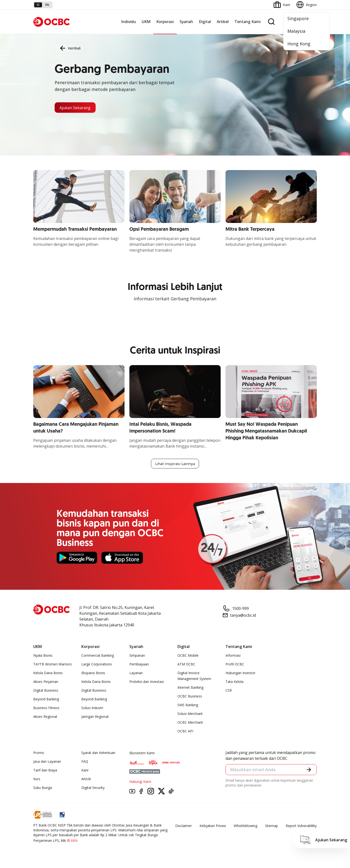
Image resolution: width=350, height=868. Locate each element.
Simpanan (137, 656)
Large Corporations (97, 665)
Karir (85, 771)
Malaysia (296, 31)
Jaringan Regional (95, 717)
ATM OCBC (186, 665)
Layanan (136, 673)
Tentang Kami (248, 22)
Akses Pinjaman (46, 682)
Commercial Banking (98, 656)
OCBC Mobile (188, 656)
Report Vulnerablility (301, 826)
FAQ (85, 762)
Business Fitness (46, 708)
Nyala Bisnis (43, 656)
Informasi (233, 656)
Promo (39, 753)
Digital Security (93, 788)
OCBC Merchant (190, 723)
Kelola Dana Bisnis (48, 673)
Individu (129, 22)
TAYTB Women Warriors (53, 665)
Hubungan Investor (240, 673)
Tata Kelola (234, 682)
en (47, 5)
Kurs (37, 779)
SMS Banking (188, 705)
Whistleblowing (246, 826)
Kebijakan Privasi (213, 826)
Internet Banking (190, 688)
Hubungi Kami (140, 782)
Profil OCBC (235, 665)
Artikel (223, 22)
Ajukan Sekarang (78, 107)
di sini (72, 841)
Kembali (70, 48)
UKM (146, 22)
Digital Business (46, 691)
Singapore (298, 18)
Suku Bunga (43, 788)
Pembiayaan (139, 665)
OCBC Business (190, 697)
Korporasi (165, 22)
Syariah (186, 22)
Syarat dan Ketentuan (98, 753)
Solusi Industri (92, 708)
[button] (308, 770)
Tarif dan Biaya (45, 771)
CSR (229, 691)
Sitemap (271, 826)
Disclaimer (183, 826)
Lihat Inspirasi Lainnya (175, 464)
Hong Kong (299, 44)
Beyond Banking (46, 700)
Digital (205, 22)
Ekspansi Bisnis (93, 673)
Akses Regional (45, 717)
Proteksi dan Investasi (147, 682)
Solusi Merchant (190, 714)
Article (86, 779)
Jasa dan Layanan (47, 762)
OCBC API (185, 732)
